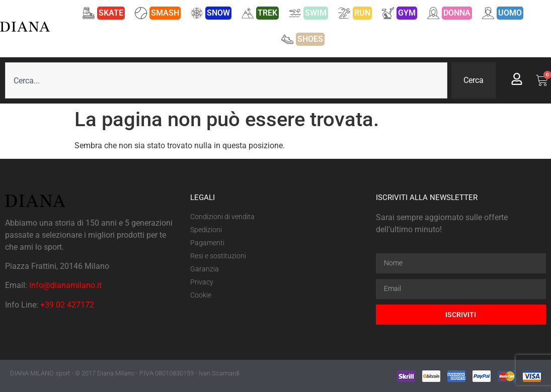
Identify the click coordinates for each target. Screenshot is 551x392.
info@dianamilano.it (65, 285)
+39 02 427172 (67, 305)
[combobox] (226, 80)
